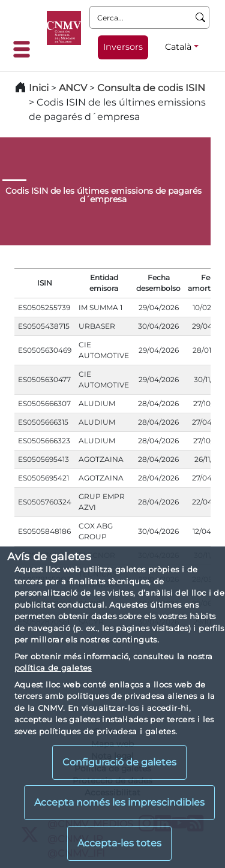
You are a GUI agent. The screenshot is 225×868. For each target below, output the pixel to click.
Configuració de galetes (119, 762)
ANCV (73, 88)
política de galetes (53, 668)
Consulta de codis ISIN (151, 88)
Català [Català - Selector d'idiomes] (178, 47)
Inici (39, 88)
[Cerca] (201, 17)
